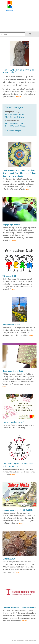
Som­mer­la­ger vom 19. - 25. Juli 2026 (18, 510)
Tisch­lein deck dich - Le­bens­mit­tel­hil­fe (19, 608)
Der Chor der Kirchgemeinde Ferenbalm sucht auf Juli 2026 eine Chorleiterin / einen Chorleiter (19, 472)
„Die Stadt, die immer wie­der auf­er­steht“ (19, 71)
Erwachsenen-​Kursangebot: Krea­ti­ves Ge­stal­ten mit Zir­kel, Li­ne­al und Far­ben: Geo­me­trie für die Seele (19, 173)
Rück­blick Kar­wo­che (11, 325)
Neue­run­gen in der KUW (13, 371)
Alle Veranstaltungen (13, 131)
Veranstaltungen (14, 107)
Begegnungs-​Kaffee (11, 225)
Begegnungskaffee (17, 114)
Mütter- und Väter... (17, 123)
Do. (7, 126)
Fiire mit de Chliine (17, 117)
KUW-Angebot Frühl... (18, 126)
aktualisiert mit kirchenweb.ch (28, 641)
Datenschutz (14, 641)
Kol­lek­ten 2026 (9, 559)
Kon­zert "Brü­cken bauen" (13, 422)
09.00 (7, 114)
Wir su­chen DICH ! (10, 276)
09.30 (7, 117)
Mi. (6, 123)
